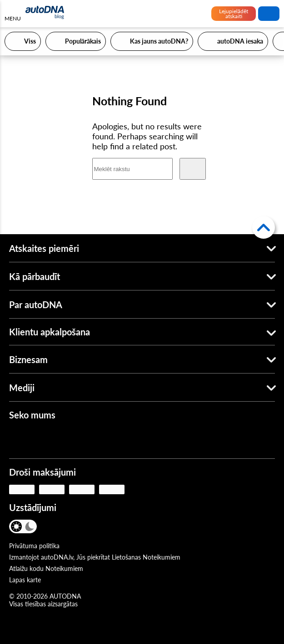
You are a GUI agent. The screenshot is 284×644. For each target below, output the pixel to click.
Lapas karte (25, 580)
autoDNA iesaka (240, 41)
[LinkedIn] (100, 439)
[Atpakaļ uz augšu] (264, 227)
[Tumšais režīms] (29, 526)
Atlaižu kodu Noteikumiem (46, 568)
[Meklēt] (193, 169)
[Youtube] (46, 439)
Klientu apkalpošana (50, 332)
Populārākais (83, 41)
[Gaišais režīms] (17, 526)
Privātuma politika (34, 546)
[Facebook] (19, 439)
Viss (30, 41)
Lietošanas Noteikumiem (146, 557)
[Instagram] (73, 439)
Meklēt (269, 14)
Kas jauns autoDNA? (159, 41)
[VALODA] (53, 527)
